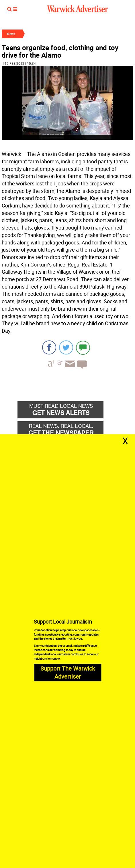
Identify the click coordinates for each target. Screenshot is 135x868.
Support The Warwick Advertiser (68, 672)
